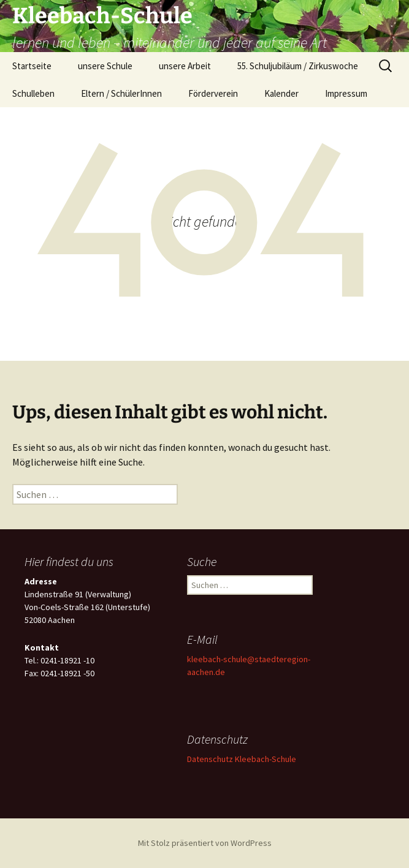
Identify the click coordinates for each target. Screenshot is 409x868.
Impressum (346, 93)
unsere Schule (105, 66)
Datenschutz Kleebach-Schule (242, 759)
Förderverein (213, 93)
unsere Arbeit (185, 66)
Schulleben (33, 93)
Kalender (281, 93)
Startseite (32, 66)
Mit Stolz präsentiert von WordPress (205, 843)
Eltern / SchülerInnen (121, 93)
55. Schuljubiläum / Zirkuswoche (298, 66)
